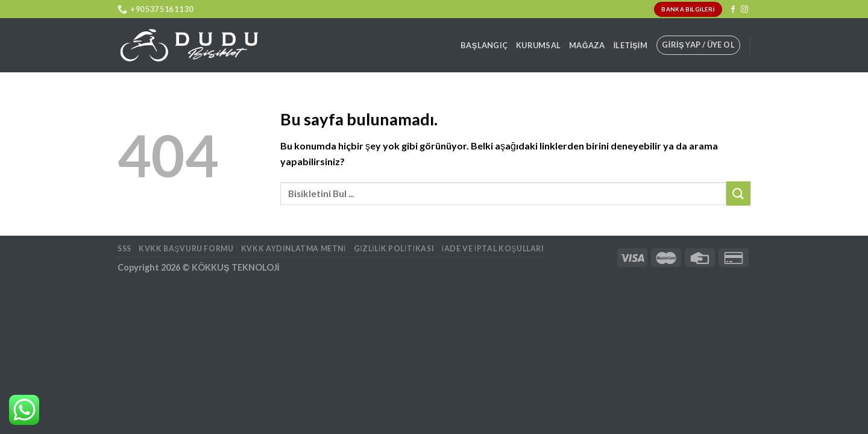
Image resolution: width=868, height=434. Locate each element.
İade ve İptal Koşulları (493, 249)
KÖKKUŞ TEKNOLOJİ (236, 267)
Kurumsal (538, 45)
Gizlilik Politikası (394, 249)
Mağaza (587, 45)
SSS (124, 249)
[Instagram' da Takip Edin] (744, 10)
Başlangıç (484, 45)
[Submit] (738, 193)
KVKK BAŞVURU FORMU (186, 249)
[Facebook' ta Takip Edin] (733, 10)
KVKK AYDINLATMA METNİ (294, 249)
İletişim (631, 45)
